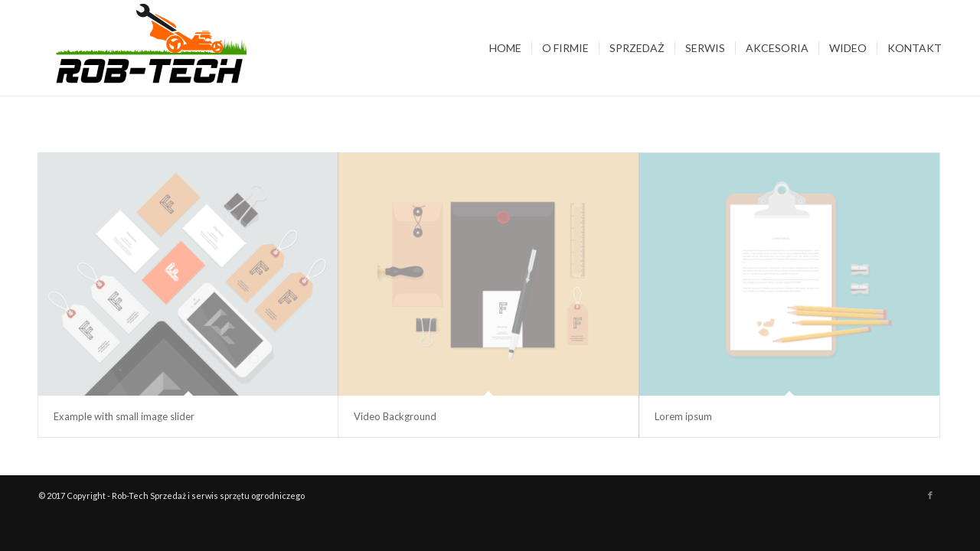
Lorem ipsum (683, 416)
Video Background (395, 416)
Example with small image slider (124, 416)
